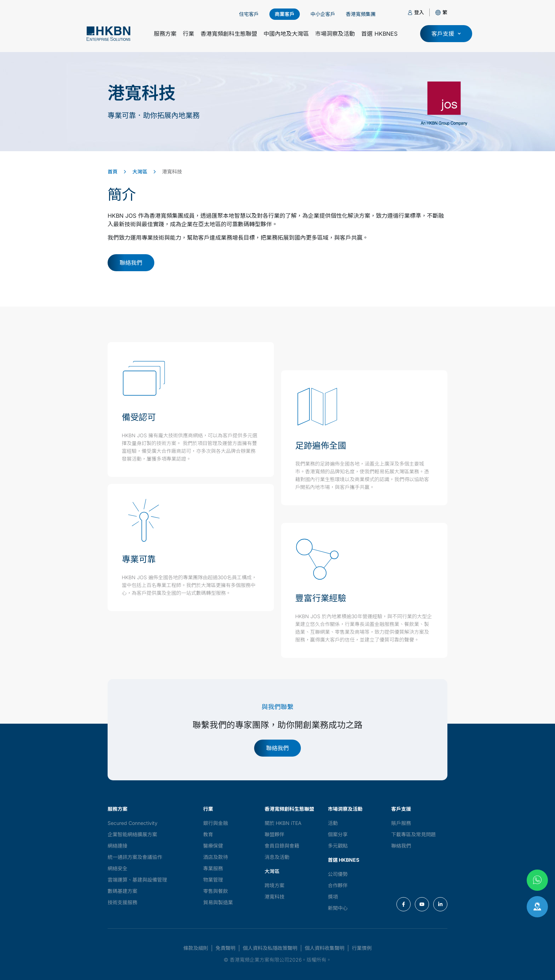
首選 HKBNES (379, 34)
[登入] (410, 13)
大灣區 (140, 172)
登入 (419, 12)
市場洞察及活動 (335, 34)
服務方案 (165, 34)
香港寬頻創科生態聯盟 (229, 34)
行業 (188, 34)
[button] (445, 12)
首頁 (113, 172)
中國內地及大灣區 (286, 34)
